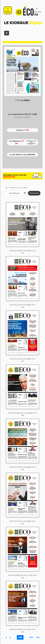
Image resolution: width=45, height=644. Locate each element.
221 (38, 637)
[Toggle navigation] (7, 33)
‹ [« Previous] (2, 637)
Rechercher (34, 193)
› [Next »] (43, 637)
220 (31, 637)
